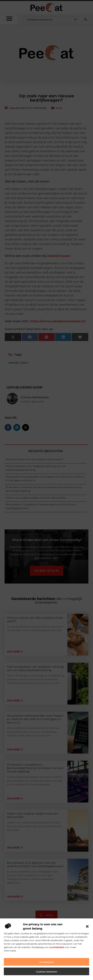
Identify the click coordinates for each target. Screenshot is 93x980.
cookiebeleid (56, 947)
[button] (87, 926)
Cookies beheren (47, 972)
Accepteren (47, 962)
